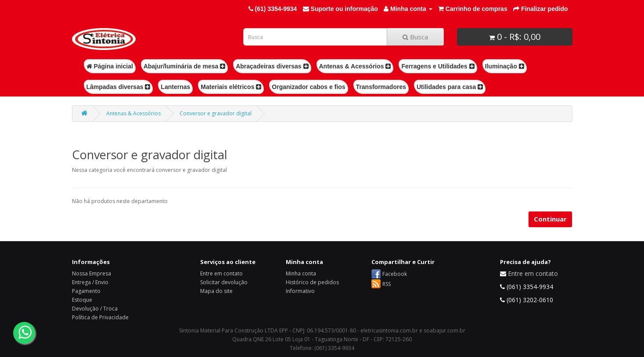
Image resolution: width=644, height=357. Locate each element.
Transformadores (381, 87)
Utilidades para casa (450, 87)
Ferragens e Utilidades (438, 66)
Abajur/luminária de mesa (184, 66)
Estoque (82, 300)
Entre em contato (221, 273)
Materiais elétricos (231, 87)
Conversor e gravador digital (216, 113)
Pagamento (86, 291)
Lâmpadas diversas (119, 87)
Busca (415, 37)
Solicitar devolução (224, 282)
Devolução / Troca (95, 309)
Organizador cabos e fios (308, 87)
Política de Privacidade (100, 317)
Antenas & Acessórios (355, 66)
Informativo (300, 291)
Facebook (395, 274)
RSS (387, 284)
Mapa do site (216, 291)
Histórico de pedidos (312, 282)
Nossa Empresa (92, 273)
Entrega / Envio (90, 282)
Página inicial (110, 66)
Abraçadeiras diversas (272, 66)
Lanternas (175, 87)
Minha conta (301, 273)
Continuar (550, 219)
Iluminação (505, 66)
